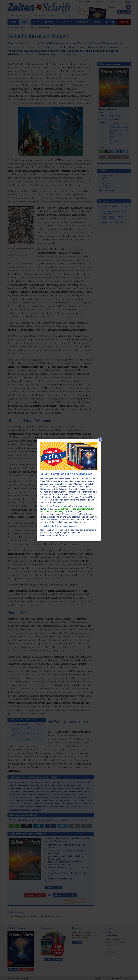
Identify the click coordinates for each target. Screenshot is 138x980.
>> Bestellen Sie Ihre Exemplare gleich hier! (59, 526)
